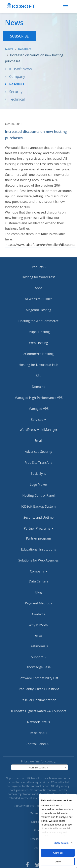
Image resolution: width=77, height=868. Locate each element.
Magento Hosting (39, 310)
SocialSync (38, 474)
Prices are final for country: (39, 761)
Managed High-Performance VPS (38, 398)
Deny (58, 862)
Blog (38, 592)
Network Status (38, 722)
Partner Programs (39, 528)
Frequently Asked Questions (38, 689)
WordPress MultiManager (38, 430)
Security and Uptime (38, 517)
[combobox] (40, 767)
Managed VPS (39, 409)
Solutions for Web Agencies (38, 560)
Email (38, 441)
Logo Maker (39, 484)
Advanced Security (38, 452)
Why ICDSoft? (38, 625)
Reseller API (38, 733)
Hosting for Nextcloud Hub (38, 365)
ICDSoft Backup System (38, 506)
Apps (38, 288)
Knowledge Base (38, 667)
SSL (39, 376)
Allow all (58, 853)
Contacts (38, 614)
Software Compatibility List (38, 678)
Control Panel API (38, 744)
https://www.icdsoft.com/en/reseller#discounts (40, 245)
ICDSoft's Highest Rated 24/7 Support (38, 711)
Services (39, 420)
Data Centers (38, 581)
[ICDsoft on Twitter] (38, 864)
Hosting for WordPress (38, 277)
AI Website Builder (38, 299)
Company (17, 76)
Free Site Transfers (38, 463)
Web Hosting (38, 343)
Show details (61, 843)
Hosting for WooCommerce (38, 321)
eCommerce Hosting (39, 354)
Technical (17, 99)
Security (16, 92)
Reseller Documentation (38, 700)
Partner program (38, 538)
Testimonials (38, 646)
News (9, 49)
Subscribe (19, 36)
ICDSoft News (20, 69)
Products (39, 267)
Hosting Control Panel (38, 495)
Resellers (25, 49)
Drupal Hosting (38, 332)
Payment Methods (39, 603)
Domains (38, 387)
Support (38, 657)
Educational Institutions (38, 549)
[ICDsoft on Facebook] (27, 864)
